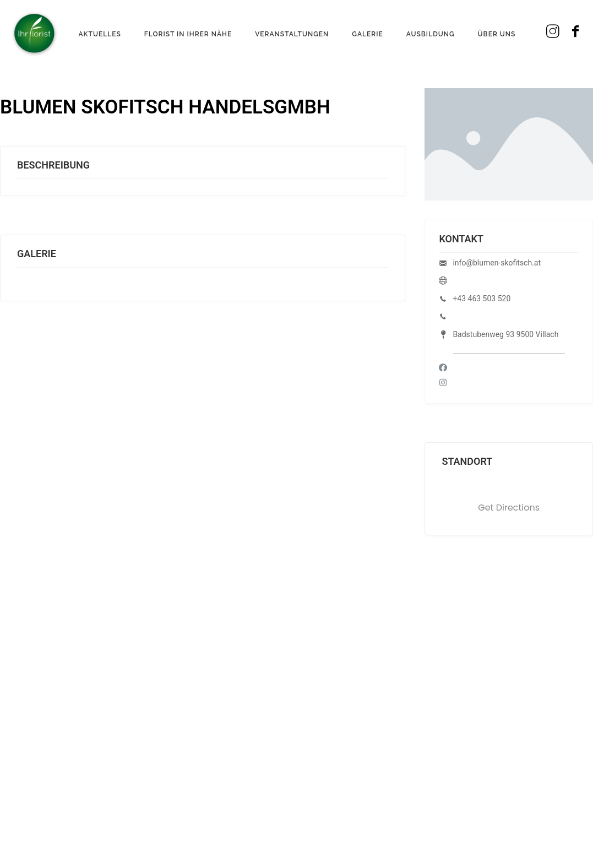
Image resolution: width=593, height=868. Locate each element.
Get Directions (509, 508)
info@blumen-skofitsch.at (497, 263)
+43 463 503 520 (482, 299)
